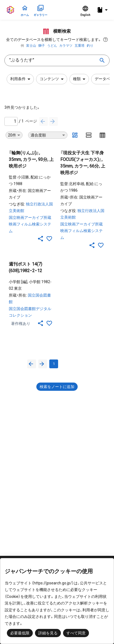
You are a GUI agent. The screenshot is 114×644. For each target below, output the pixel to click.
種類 (80, 79)
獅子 (42, 46)
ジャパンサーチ (11, 10)
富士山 (31, 46)
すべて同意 (76, 633)
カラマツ (66, 46)
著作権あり (21, 324)
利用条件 (21, 79)
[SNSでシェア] (40, 239)
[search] (102, 60)
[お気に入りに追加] (49, 239)
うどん (52, 46)
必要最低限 (20, 633)
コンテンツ (53, 79)
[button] (103, 10)
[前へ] (44, 121)
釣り (90, 46)
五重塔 (80, 46)
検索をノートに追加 (57, 387)
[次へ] (53, 121)
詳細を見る (48, 633)
